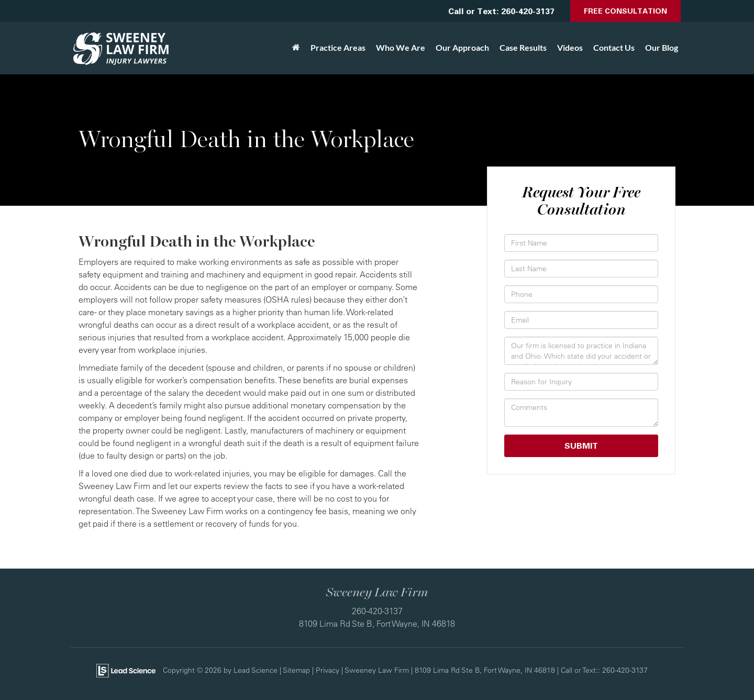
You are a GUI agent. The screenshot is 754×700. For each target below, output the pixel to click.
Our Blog (662, 47)
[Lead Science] (126, 670)
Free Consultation (625, 11)
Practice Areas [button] (338, 47)
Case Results (523, 47)
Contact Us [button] (614, 47)
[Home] (296, 48)
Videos (570, 47)
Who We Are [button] (401, 47)
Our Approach (462, 47)
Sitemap (296, 670)
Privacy (328, 670)
